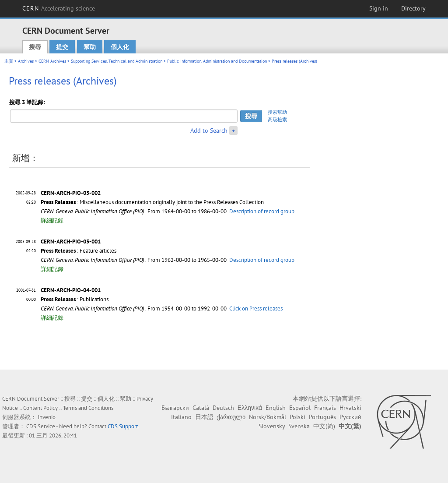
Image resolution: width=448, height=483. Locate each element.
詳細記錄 (52, 220)
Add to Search (209, 130)
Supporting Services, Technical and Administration (117, 61)
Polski (297, 417)
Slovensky (272, 426)
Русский (350, 417)
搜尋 (35, 47)
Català (201, 408)
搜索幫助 (277, 112)
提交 (62, 47)
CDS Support (123, 426)
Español (300, 408)
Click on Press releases (256, 308)
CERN (59, 8)
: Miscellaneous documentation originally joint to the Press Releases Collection (152, 202)
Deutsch (223, 408)
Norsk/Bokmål (268, 417)
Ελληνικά (250, 408)
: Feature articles (79, 251)
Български (175, 408)
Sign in (379, 8)
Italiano (181, 417)
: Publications (75, 299)
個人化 (120, 47)
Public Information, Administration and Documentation (217, 61)
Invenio (47, 417)
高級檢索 (277, 120)
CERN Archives (52, 61)
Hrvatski (350, 408)
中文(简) (324, 426)
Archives (26, 61)
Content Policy (40, 408)
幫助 (90, 47)
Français (325, 408)
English (276, 408)
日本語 (204, 417)
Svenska (299, 426)
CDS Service (41, 426)
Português (322, 417)
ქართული (231, 417)
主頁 (9, 61)
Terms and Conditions (88, 408)
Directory (413, 8)
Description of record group (262, 211)
